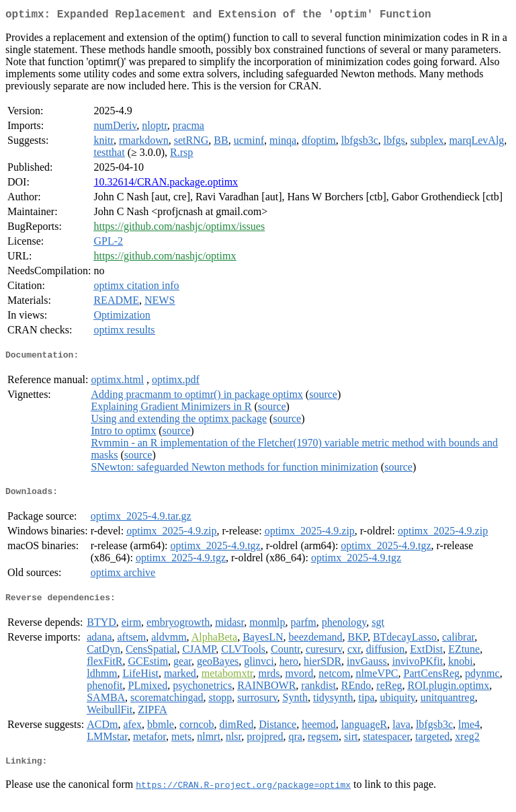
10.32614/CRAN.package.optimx (166, 185)
